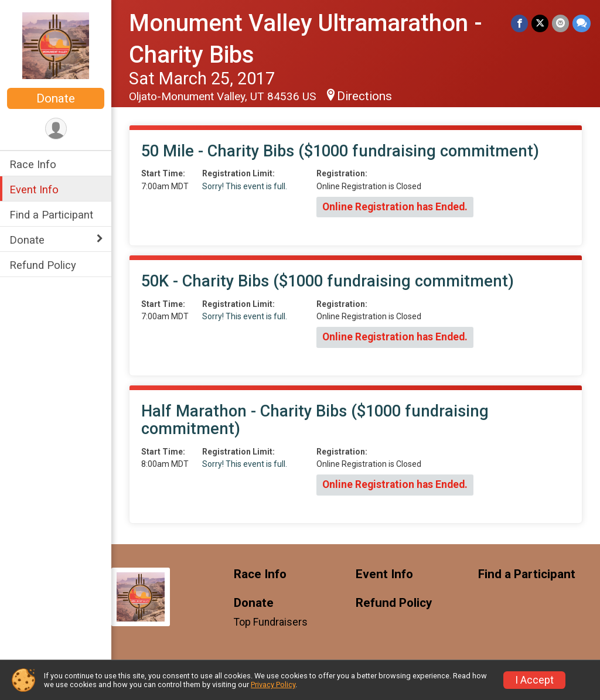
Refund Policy (43, 265)
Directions (364, 96)
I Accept (534, 680)
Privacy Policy (273, 684)
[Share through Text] (582, 23)
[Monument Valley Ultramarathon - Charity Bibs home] (55, 45)
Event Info (34, 189)
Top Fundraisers (271, 622)
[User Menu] (56, 129)
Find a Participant (51, 215)
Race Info (33, 164)
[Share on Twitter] (540, 23)
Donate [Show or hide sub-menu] (27, 240)
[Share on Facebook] (519, 23)
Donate (56, 98)
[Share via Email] (560, 23)
